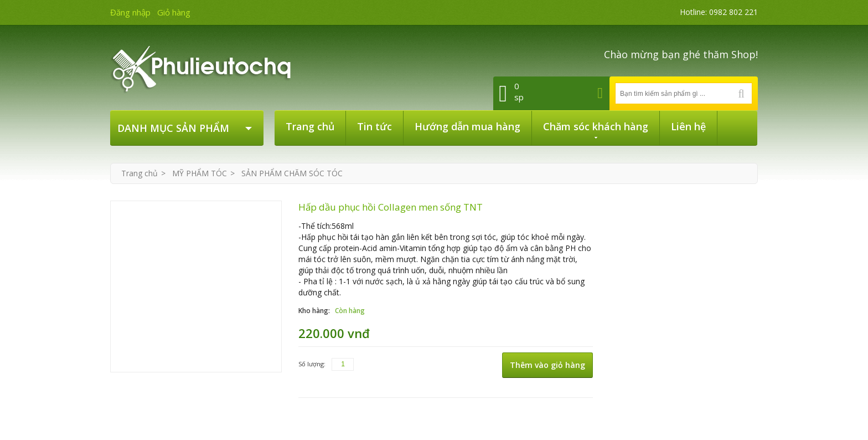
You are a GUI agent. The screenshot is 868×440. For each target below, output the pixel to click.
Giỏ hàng (174, 12)
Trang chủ (139, 173)
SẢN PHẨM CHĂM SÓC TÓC (292, 173)
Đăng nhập (130, 12)
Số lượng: (312, 364)
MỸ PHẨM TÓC (200, 173)
